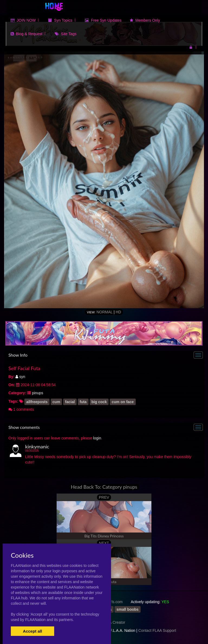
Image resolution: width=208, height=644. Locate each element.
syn (20, 377)
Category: (17, 393)
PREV (104, 497)
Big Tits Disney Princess (104, 536)
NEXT (104, 543)
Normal (104, 312)
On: (12, 385)
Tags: (13, 401)
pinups (38, 393)
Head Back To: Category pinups (104, 487)
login (97, 438)
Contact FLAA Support (157, 630)
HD (118, 312)
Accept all (33, 631)
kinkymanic (37, 446)
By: (12, 377)
